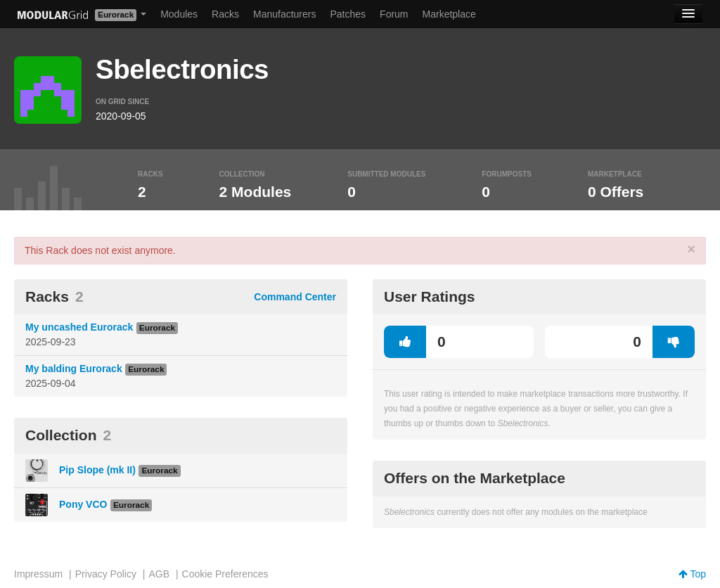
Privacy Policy (106, 574)
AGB (159, 574)
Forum (394, 14)
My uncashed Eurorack (79, 327)
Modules (179, 14)
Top (692, 574)
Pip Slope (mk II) (97, 470)
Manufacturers (284, 14)
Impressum (38, 574)
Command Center (295, 297)
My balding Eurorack (74, 369)
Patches (348, 14)
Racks (225, 14)
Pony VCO (83, 504)
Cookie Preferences (225, 574)
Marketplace (449, 14)
